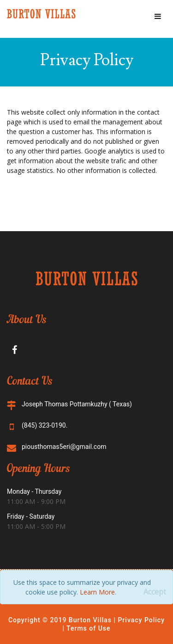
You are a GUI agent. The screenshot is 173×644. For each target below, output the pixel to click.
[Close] (155, 592)
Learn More (97, 592)
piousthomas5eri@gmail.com (64, 447)
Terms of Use (88, 628)
